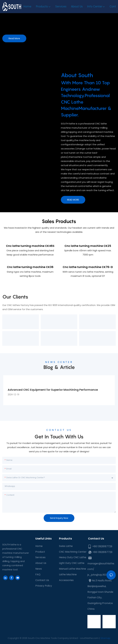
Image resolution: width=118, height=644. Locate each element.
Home (39, 546)
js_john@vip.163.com (100, 575)
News (39, 569)
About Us (41, 563)
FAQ (38, 574)
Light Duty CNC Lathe (72, 563)
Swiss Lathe (66, 546)
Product (40, 552)
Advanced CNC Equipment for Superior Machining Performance (53, 390)
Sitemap (105, 638)
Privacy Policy (44, 586)
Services (40, 557)
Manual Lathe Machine (73, 569)
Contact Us (42, 580)
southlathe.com (89, 638)
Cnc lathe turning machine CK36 (30, 267)
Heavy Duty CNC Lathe (73, 557)
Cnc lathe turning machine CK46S (30, 246)
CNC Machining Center (73, 552)
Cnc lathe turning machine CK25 (88, 246)
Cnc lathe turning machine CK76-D (88, 267)
